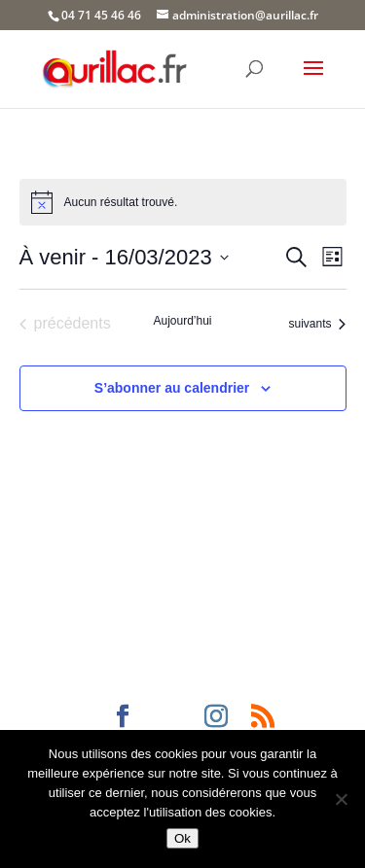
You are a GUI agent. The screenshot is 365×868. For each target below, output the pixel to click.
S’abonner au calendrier (172, 388)
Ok (182, 838)
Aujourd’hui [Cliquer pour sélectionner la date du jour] (182, 321)
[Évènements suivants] (317, 324)
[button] (313, 81)
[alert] (183, 202)
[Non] (341, 799)
